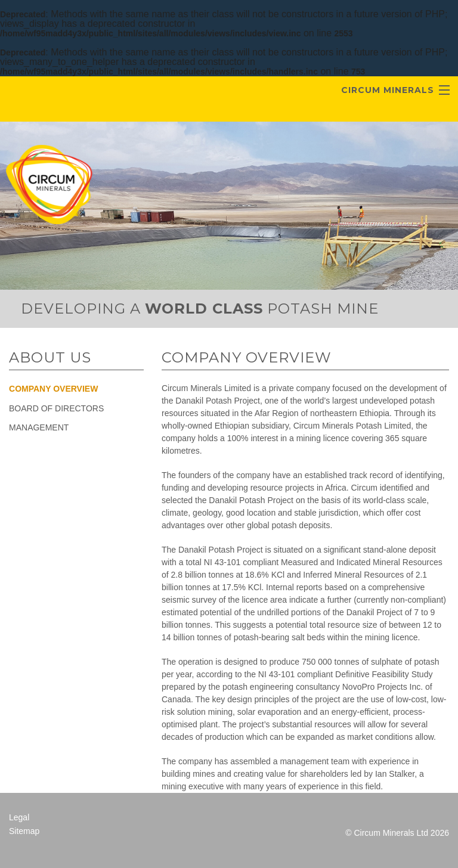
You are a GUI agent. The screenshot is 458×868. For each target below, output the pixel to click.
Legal (19, 817)
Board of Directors (56, 408)
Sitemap (24, 831)
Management (39, 427)
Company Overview (53, 389)
